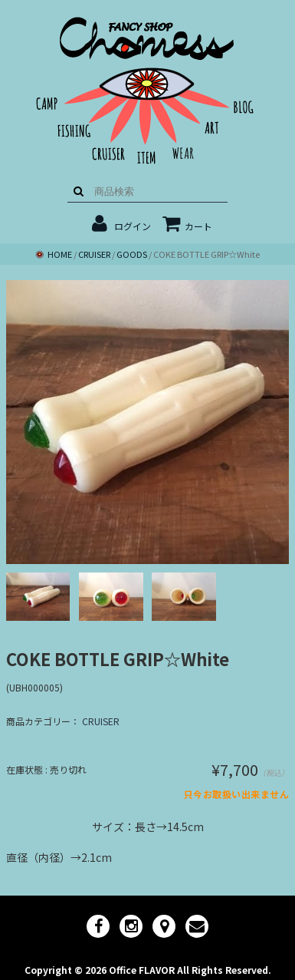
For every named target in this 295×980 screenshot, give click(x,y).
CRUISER (101, 721)
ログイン (133, 226)
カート (187, 226)
